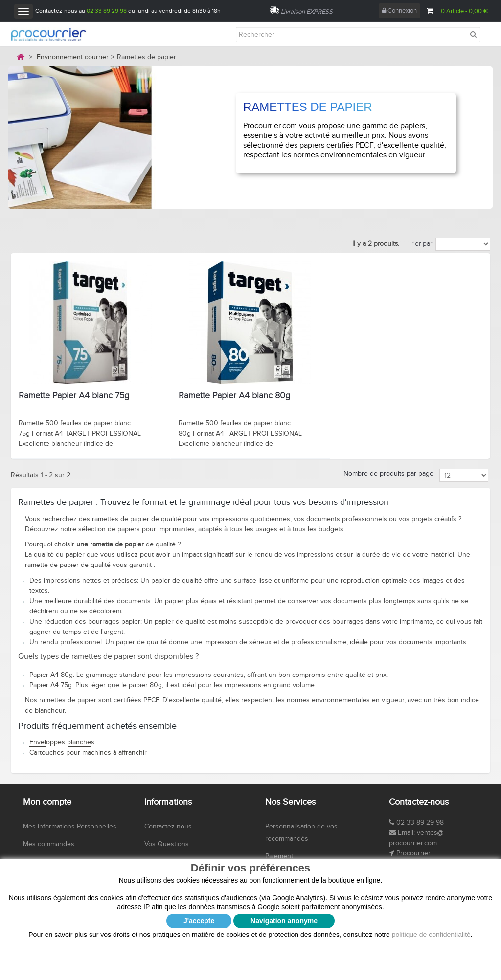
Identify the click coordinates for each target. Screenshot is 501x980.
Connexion (399, 11)
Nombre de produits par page (388, 474)
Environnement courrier (73, 57)
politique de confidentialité (431, 860)
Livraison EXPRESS (307, 12)
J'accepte (199, 846)
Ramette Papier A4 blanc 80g (234, 396)
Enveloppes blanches (62, 742)
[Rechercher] (358, 34)
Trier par (420, 244)
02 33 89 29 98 (107, 11)
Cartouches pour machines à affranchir (88, 753)
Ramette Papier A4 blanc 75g (74, 396)
